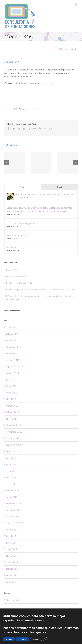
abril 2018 (11, 477)
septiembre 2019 (14, 367)
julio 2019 (11, 380)
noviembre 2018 (14, 432)
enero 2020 (12, 340)
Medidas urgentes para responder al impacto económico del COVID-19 (40, 290)
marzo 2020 (12, 327)
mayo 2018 (12, 471)
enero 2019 (12, 419)
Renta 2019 (12, 270)
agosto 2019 (12, 373)
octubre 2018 (13, 438)
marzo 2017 (12, 562)
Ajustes (37, 639)
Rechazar (23, 639)
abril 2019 (11, 399)
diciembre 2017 (14, 504)
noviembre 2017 (14, 510)
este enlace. (50, 83)
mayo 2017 (12, 549)
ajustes (59, 632)
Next (74, 49)
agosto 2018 (12, 451)
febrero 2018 (13, 490)
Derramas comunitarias (17, 276)
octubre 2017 (13, 517)
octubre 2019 (13, 360)
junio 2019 (11, 386)
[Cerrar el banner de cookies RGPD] (46, 639)
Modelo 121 (13, 247)
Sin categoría (34, 109)
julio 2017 (11, 536)
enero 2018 (12, 497)
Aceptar (9, 639)
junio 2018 (11, 464)
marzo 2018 (12, 484)
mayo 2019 (12, 393)
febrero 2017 (13, 569)
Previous (64, 49)
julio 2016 (11, 582)
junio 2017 (11, 543)
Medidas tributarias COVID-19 (21, 283)
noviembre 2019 (14, 353)
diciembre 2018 (14, 425)
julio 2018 (11, 458)
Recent (59, 187)
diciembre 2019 (14, 347)
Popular (23, 187)
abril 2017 (11, 556)
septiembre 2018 (14, 445)
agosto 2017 (12, 530)
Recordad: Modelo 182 (18, 235)
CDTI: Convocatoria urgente (20, 223)
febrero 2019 (13, 412)
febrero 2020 (13, 334)
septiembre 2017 (14, 523)
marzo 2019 (12, 406)
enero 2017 (12, 575)
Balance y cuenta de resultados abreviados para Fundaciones (46, 195)
